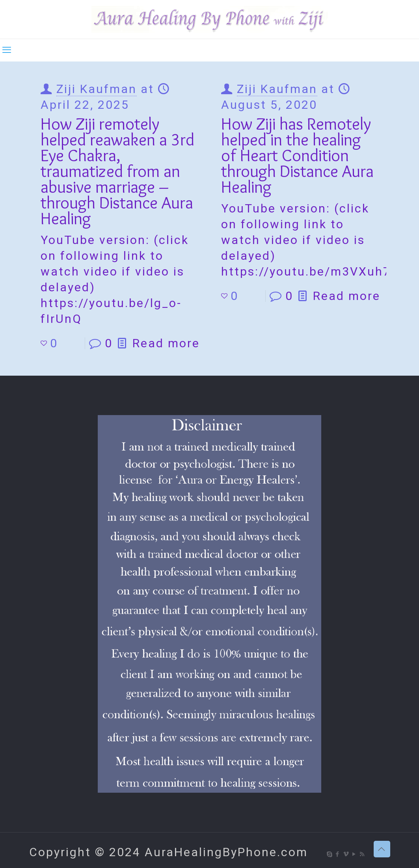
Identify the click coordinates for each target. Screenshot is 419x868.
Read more (166, 343)
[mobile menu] (7, 50)
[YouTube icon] (355, 854)
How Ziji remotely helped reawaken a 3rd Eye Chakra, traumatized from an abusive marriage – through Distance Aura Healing (117, 171)
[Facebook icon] (338, 854)
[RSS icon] (363, 854)
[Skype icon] (330, 854)
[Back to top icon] (382, 849)
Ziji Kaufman (97, 89)
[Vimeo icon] (346, 854)
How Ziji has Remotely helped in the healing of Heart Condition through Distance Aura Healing (297, 155)
